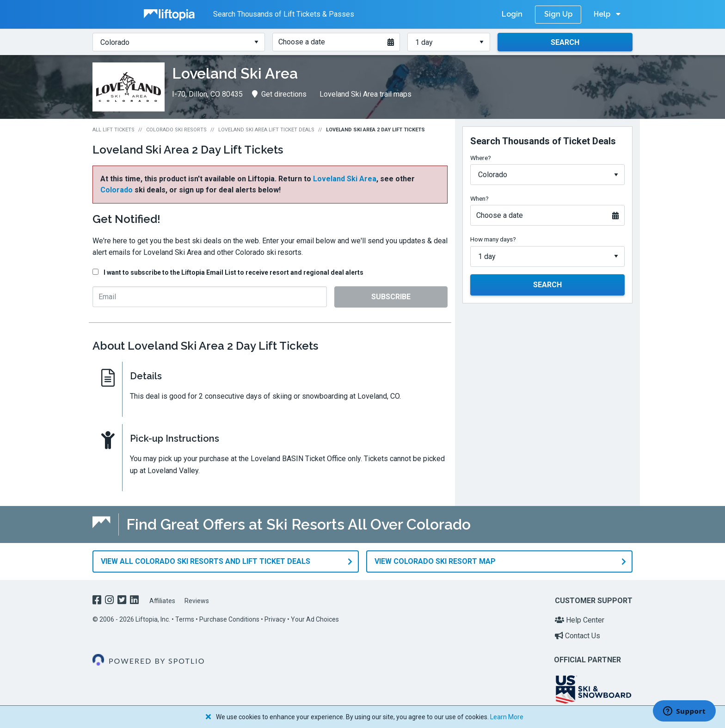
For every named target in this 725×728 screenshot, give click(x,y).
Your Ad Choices (315, 619)
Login (512, 14)
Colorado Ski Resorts (176, 130)
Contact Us (578, 636)
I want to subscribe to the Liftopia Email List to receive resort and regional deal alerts (233, 272)
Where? (481, 158)
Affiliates (162, 601)
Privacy (275, 619)
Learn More (507, 717)
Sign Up (558, 14)
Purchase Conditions (229, 619)
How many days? (493, 239)
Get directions (279, 94)
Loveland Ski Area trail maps (366, 94)
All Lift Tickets (114, 130)
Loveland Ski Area (345, 179)
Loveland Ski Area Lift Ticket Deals (266, 130)
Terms (185, 619)
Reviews (197, 601)
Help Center (580, 620)
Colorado (117, 190)
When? (479, 198)
